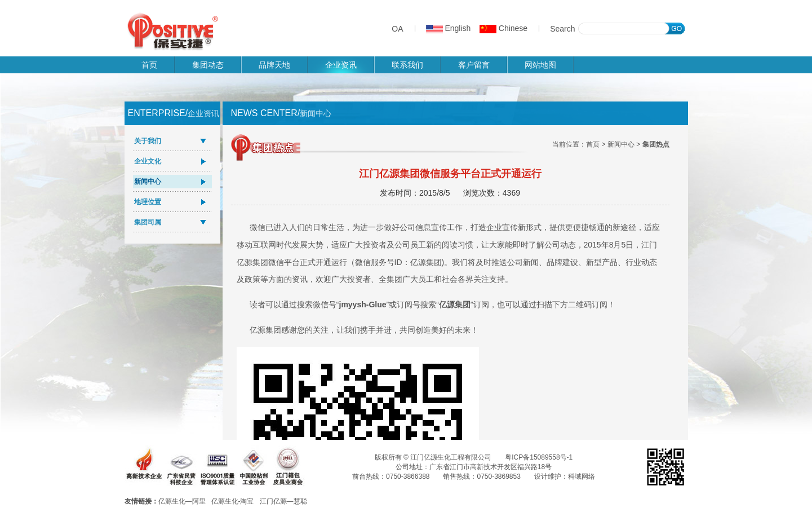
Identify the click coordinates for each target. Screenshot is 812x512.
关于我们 (148, 141)
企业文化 (148, 161)
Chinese (503, 28)
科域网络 (582, 476)
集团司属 (148, 222)
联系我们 (407, 65)
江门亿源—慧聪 (283, 501)
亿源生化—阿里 (182, 501)
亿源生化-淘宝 (233, 501)
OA (397, 29)
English (449, 28)
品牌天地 (274, 65)
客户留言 (474, 65)
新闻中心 (148, 182)
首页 (149, 65)
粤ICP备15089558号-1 (539, 457)
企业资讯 (341, 65)
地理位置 (148, 202)
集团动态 (208, 65)
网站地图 (540, 65)
